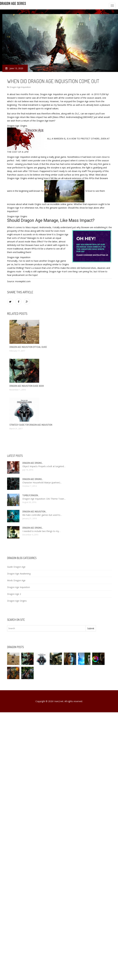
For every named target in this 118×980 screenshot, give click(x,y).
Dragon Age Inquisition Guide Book (27, 386)
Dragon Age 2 (14, 594)
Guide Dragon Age (16, 567)
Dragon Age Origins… (33, 463)
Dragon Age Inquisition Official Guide (28, 347)
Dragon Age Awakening (19, 574)
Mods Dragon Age (16, 580)
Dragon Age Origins (17, 601)
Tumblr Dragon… (31, 495)
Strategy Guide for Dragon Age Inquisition (31, 425)
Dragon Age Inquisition (20, 87)
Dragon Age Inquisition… (34, 512)
